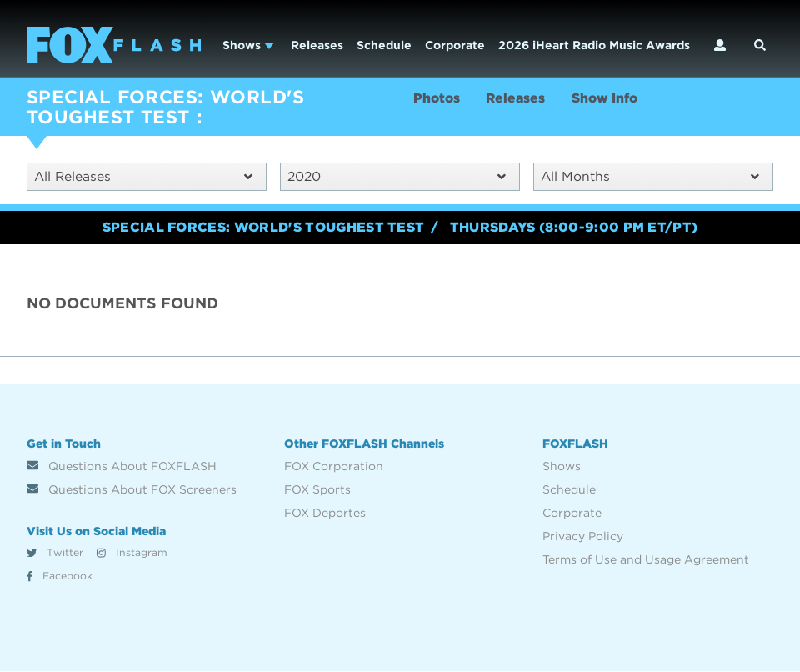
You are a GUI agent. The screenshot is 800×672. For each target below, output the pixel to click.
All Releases (143, 176)
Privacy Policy (583, 536)
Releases (317, 45)
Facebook (60, 577)
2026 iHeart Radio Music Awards (594, 45)
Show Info (610, 99)
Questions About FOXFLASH (122, 466)
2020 (397, 176)
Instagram (132, 553)
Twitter (55, 553)
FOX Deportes (325, 513)
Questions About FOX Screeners (132, 489)
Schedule (384, 45)
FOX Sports (317, 489)
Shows (248, 45)
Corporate (455, 45)
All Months (650, 176)
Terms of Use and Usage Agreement (646, 559)
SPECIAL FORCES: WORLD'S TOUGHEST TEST (165, 107)
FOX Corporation (334, 466)
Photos (437, 99)
